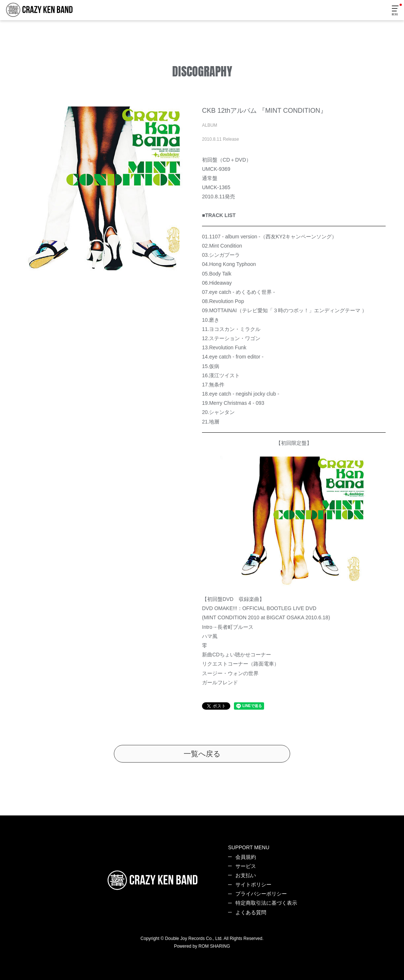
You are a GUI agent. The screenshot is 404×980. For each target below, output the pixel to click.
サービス (246, 866)
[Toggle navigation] (396, 11)
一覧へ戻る (202, 754)
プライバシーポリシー (261, 894)
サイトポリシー (253, 884)
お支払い (246, 875)
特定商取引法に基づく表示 (266, 903)
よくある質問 (251, 912)
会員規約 (246, 857)
